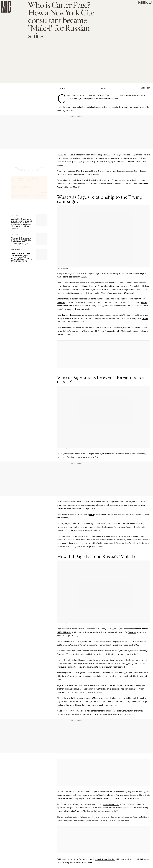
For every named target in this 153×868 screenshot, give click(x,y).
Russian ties (87, 863)
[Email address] (29, 189)
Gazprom (132, 632)
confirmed (109, 99)
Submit (42, 194)
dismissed (66, 315)
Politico (106, 454)
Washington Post (109, 667)
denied (145, 318)
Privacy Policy (15, 199)
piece (92, 514)
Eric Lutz (62, 88)
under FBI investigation (105, 859)
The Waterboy (63, 518)
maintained (67, 328)
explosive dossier (111, 804)
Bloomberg (129, 293)
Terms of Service (40, 197)
